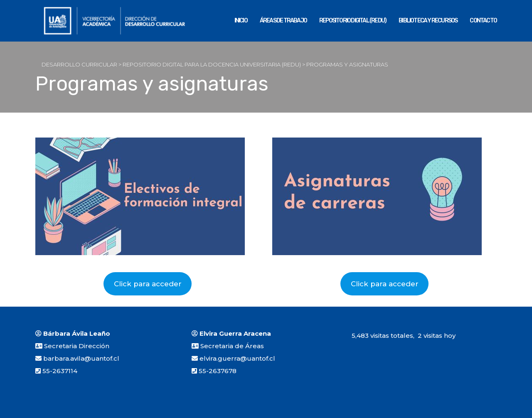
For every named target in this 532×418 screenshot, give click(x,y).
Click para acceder (148, 284)
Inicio (241, 21)
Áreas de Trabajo (283, 21)
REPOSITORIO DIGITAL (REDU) (353, 21)
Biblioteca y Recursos (428, 21)
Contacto (483, 21)
